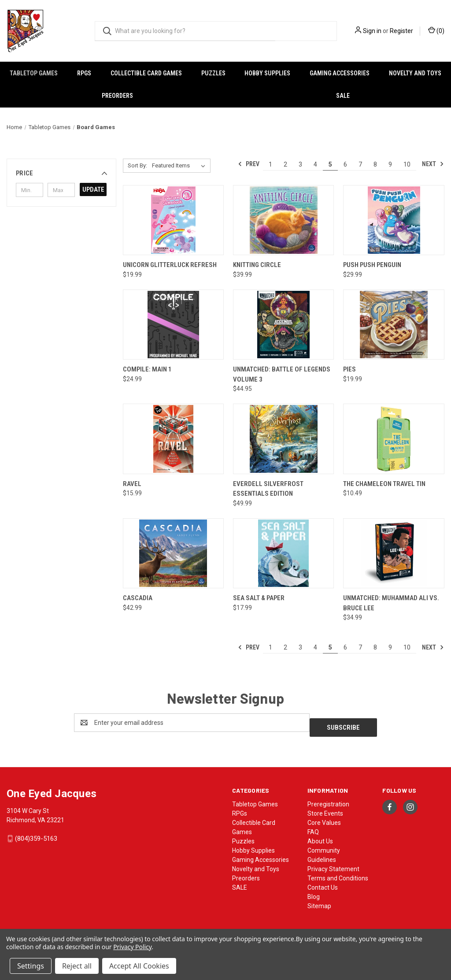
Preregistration (328, 799)
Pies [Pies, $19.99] (349, 369)
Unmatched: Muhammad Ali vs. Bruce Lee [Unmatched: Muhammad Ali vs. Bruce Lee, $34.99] (391, 603)
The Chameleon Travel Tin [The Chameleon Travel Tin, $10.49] (384, 484)
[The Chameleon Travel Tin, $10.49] (394, 439)
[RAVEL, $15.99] (173, 439)
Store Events (325, 809)
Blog (314, 892)
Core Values (324, 818)
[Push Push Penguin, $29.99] (394, 220)
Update (93, 189)
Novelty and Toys (256, 864)
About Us (320, 836)
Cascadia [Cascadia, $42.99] (138, 598)
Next (433, 164)
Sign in (372, 31)
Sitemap (319, 901)
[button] (61, 173)
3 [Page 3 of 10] (300, 164)
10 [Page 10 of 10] (407, 164)
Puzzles (213, 73)
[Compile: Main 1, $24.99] (173, 325)
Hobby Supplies (267, 73)
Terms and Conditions (338, 873)
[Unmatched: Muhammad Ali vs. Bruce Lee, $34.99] (394, 553)
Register (401, 31)
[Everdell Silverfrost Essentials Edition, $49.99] (283, 439)
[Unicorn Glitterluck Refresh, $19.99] (173, 220)
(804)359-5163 (36, 834)
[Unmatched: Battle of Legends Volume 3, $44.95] (283, 325)
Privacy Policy (132, 947)
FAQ (313, 827)
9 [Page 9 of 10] (390, 164)
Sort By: (137, 165)
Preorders (117, 96)
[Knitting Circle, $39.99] (283, 220)
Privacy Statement (333, 864)
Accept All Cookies (139, 966)
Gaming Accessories (340, 73)
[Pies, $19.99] (394, 325)
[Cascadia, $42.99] (173, 553)
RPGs (84, 73)
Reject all (77, 966)
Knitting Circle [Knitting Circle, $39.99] (257, 265)
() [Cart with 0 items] (436, 30)
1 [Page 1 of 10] (270, 164)
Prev (249, 164)
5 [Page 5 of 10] (330, 164)
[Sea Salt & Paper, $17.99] (283, 553)
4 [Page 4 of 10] (315, 164)
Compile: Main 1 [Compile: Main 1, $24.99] (147, 369)
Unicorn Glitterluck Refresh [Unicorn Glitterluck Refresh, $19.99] (170, 265)
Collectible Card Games (146, 73)
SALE (343, 96)
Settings (31, 966)
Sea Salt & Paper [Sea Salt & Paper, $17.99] (259, 598)
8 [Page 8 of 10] (375, 164)
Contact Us (323, 883)
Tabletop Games (34, 73)
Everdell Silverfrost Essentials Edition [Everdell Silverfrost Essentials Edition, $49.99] (268, 489)
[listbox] (180, 166)
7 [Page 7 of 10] (360, 164)
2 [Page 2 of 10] (285, 164)
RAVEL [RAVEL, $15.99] (132, 484)
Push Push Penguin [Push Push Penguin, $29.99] (372, 265)
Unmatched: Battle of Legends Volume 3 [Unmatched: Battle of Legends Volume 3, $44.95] (282, 374)
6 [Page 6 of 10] (345, 164)
